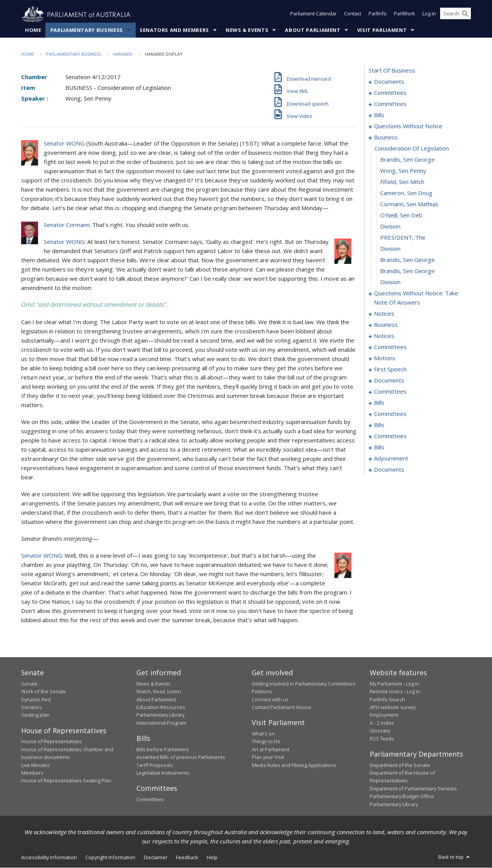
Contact (353, 15)
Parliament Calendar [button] (313, 15)
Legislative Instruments (163, 773)
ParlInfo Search (387, 699)
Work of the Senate (44, 692)
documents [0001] (389, 82)
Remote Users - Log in (395, 692)
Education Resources (161, 707)
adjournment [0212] (391, 459)
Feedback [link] (187, 858)
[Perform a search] (465, 15)
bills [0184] (379, 425)
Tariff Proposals (155, 765)
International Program (161, 723)
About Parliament (312, 30)
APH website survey (393, 707)
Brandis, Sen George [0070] (407, 271)
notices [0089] (384, 336)
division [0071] (390, 282)
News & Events (247, 30)
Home (33, 30)
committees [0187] (390, 436)
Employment (384, 715)
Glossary (380, 731)
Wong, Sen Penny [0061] (403, 171)
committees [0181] (390, 414)
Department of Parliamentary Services (413, 788)
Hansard (123, 54)
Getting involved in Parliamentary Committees (304, 684)
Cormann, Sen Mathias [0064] (409, 204)
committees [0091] (390, 347)
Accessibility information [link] (49, 858)
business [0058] (386, 137)
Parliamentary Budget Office (402, 797)
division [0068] (390, 249)
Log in (429, 15)
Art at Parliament (271, 749)
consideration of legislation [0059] (412, 149)
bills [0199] (379, 447)
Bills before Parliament (163, 749)
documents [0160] (389, 381)
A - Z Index (382, 723)
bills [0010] (379, 115)
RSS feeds (382, 739)
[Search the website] (455, 15)
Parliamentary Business (87, 30)
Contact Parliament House (282, 707)
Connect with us (270, 699)
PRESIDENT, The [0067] (403, 238)
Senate (29, 684)
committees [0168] (390, 392)
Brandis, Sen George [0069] (407, 260)
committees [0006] (390, 104)
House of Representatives (52, 742)
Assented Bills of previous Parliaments (181, 757)
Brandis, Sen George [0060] (407, 160)
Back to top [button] (455, 857)
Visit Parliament (382, 30)
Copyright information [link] (110, 858)
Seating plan (35, 715)
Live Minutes (36, 765)
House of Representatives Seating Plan (66, 781)
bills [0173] (379, 403)
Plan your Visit (268, 757)
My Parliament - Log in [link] (395, 684)
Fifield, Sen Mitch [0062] (402, 182)
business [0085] (386, 325)
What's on (263, 734)
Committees (150, 800)
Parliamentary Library (160, 715)
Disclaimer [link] (156, 858)
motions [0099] (385, 358)
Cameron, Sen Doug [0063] (406, 193)
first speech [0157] (390, 369)
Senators (32, 707)
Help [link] (212, 858)
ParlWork (405, 15)
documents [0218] (389, 470)
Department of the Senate (400, 765)
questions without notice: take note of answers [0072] (416, 298)
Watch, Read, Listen (159, 692)
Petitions (262, 692)
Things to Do (266, 742)
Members (32, 773)
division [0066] (390, 227)
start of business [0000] (392, 71)
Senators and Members (174, 30)
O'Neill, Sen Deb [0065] (401, 215)
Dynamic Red (36, 699)
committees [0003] (390, 93)
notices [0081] (384, 314)
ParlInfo (378, 15)
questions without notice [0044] (408, 126)
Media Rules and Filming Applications (294, 765)
